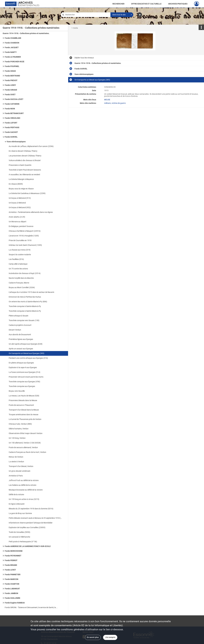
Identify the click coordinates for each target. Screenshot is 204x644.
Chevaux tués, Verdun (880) (20, 424)
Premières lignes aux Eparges (21, 339)
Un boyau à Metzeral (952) (20, 207)
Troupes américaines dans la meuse (23, 414)
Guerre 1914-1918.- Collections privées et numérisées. (26, 33)
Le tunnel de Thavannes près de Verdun (25, 419)
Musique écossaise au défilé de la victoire (26, 490)
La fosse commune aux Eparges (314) (24, 372)
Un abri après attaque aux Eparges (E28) (26, 344)
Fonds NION (10, 109)
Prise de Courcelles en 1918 (20, 240)
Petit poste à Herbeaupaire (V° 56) (23, 542)
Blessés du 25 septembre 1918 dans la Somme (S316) (31, 509)
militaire (107, 103)
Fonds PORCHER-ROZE (14, 62)
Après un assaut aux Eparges (21, 349)
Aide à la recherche (71, 19)
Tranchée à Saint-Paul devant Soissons (25, 170)
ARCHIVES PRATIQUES (178, 4)
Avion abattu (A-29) (17, 217)
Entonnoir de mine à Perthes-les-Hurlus (25, 297)
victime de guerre (119, 103)
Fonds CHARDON (12, 43)
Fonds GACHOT (11, 132)
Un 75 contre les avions (18, 269)
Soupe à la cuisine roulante (20, 255)
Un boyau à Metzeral (17, 203)
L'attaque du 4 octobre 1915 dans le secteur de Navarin (31, 292)
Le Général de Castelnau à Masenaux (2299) (27, 193)
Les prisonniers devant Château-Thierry (25, 156)
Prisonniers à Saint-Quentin (20, 165)
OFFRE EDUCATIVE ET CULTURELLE (146, 4)
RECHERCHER (118, 4)
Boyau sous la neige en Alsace (21, 189)
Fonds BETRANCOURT (14, 113)
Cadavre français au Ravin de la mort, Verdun (27, 452)
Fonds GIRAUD (11, 90)
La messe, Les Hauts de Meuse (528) (24, 396)
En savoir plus (93, 637)
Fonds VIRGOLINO (12, 118)
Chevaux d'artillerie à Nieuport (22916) (25, 231)
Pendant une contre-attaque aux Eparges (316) (28, 358)
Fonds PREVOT (11, 80)
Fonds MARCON (11, 579)
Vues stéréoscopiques (16, 142)
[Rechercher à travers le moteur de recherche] (87, 15)
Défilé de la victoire (16, 494)
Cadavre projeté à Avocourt (20, 325)
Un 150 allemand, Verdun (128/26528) (25, 443)
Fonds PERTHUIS (12, 127)
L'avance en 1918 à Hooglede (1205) (24, 236)
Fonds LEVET (10, 570)
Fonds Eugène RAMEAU (15, 603)
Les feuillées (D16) (16, 259)
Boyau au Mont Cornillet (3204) (22, 287)
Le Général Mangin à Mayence (21, 179)
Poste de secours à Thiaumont (21, 405)
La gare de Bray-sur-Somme (20, 513)
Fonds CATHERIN (12, 104)
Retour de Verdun (16, 457)
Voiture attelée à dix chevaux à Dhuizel (25, 160)
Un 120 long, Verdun (17, 438)
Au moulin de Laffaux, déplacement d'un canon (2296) (31, 146)
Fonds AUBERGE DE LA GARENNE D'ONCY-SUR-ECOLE (28, 546)
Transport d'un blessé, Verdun (21, 466)
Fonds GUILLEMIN (12, 598)
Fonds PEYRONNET (13, 556)
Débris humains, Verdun (19, 429)
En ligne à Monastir (17, 504)
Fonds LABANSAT (12, 589)
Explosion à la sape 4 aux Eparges (23, 367)
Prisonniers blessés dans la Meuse (23, 400)
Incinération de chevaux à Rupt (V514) (25, 273)
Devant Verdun (15, 330)
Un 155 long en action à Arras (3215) (24, 499)
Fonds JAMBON (11, 593)
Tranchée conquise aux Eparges (22, 386)
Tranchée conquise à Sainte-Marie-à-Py (25, 306)
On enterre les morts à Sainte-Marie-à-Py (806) (28, 302)
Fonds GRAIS (10, 71)
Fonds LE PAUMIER (13, 57)
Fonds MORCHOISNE (14, 551)
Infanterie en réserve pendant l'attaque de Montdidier (31, 523)
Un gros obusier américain (20, 471)
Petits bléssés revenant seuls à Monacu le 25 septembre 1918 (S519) (36, 518)
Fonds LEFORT (11, 123)
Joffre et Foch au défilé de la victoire (24, 480)
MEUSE (107, 100)
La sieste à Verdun (16, 462)
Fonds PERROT (11, 560)
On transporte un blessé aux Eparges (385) (27, 353)
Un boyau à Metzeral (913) (20, 198)
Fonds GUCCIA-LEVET (14, 99)
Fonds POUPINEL (12, 66)
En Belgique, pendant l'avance (21, 226)
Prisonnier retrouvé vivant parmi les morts (26, 377)
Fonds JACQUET (12, 47)
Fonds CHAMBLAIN (13, 38)
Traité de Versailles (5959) (19, 532)
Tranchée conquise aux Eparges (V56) (24, 382)
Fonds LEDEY (10, 85)
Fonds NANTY (11, 52)
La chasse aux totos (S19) (20, 250)
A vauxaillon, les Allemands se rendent (24, 175)
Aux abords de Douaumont (20, 335)
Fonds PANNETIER (13, 574)
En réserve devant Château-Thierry (23, 151)
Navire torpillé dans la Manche (21, 278)
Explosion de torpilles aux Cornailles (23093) (27, 527)
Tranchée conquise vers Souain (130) (24, 320)
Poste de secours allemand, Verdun (23, 447)
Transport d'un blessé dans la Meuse (24, 410)
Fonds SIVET (10, 95)
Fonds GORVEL (11, 137)
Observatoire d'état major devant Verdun (26, 433)
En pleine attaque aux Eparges (21, 363)
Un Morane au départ (18, 222)
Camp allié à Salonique (18, 264)
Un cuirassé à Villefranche (19, 537)
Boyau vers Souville (17, 391)
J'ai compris (110, 637)
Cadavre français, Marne (19, 283)
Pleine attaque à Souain (19, 316)
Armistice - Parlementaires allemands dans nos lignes (31, 212)
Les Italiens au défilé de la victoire (22, 485)
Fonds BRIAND (11, 565)
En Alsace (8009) (16, 184)
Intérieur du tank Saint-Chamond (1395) (25, 245)
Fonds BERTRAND (12, 76)
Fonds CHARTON (12, 584)
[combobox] (122, 15)
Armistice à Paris (16, 476)
